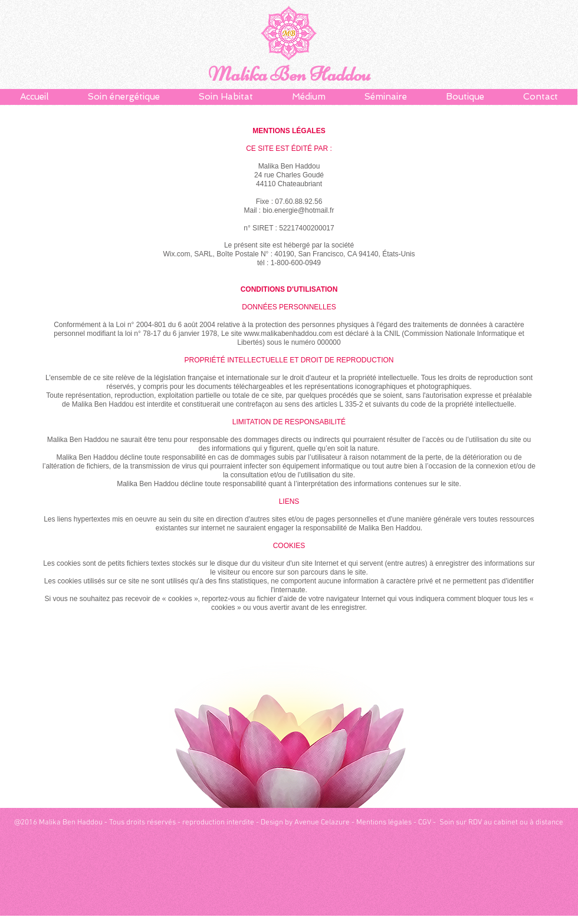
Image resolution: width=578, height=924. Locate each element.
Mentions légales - (387, 823)
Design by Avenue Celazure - (308, 823)
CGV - (428, 823)
